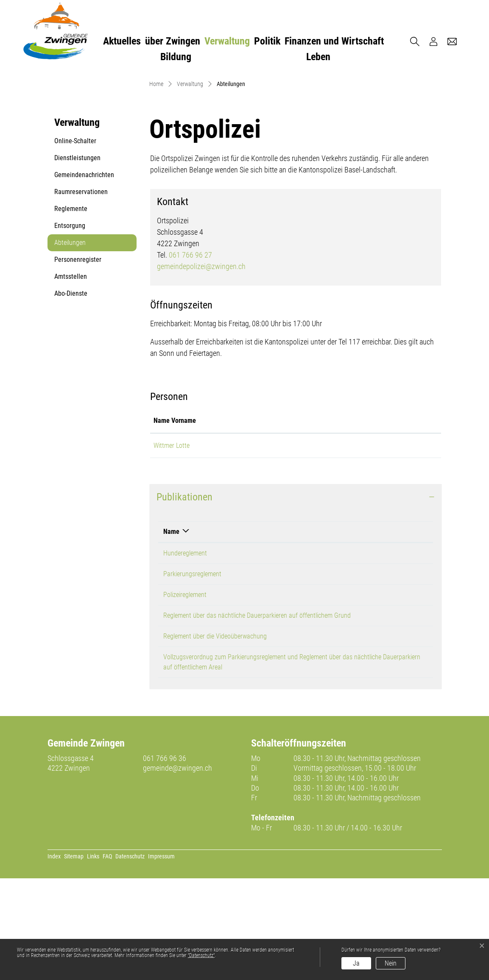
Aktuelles (122, 41)
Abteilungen (75, 347)
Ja (356, 963)
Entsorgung (70, 328)
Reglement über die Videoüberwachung (215, 738)
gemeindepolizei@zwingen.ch (201, 368)
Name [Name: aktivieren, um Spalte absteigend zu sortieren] (171, 633)
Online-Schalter (75, 243)
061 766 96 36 (165, 860)
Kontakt (327, 522)
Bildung (176, 57)
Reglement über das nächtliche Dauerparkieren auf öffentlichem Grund (257, 717)
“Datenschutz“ (201, 955)
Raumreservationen (81, 294)
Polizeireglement (185, 696)
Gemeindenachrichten (84, 277)
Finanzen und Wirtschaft (334, 41)
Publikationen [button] (184, 599)
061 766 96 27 (190, 357)
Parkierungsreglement (192, 676)
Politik (267, 41)
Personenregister (78, 362)
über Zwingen (173, 41)
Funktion (255, 522)
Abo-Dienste (71, 396)
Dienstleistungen (77, 260)
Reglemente (71, 311)
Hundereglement (185, 655)
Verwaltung (227, 41)
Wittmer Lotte (172, 547)
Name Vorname (175, 522)
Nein (391, 963)
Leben (318, 57)
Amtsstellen (71, 379)
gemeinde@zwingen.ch (177, 870)
